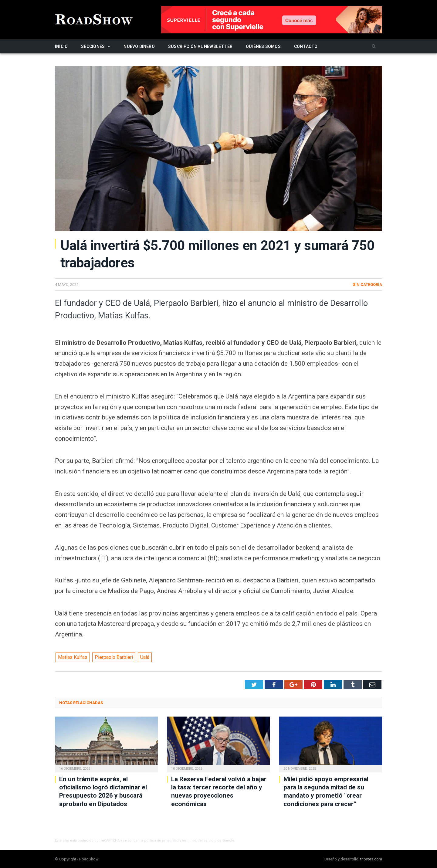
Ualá (145, 657)
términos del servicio (199, 841)
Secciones (93, 46)
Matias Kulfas (73, 657)
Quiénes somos (263, 46)
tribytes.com (371, 859)
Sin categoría (368, 285)
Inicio (61, 46)
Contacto (306, 46)
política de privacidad (161, 841)
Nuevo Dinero (139, 46)
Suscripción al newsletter (200, 46)
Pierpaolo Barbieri (114, 657)
